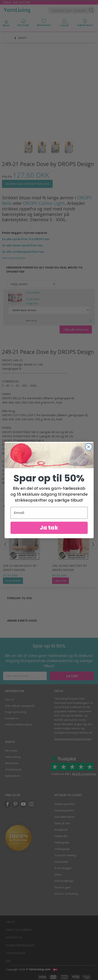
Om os (10, 699)
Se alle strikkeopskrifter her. (24, 252)
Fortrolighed (16, 953)
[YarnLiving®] (17, 10)
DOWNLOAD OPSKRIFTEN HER (27, 184)
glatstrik (72, 466)
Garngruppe (10, 368)
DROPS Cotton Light (44, 203)
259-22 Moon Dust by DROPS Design (20, 568)
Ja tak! (72, 676)
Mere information (14, 258)
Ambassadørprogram (19, 724)
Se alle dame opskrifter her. (23, 245)
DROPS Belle (33, 293)
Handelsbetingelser (20, 945)
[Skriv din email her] (25, 676)
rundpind (12, 453)
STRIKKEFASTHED (15, 462)
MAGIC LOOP (25, 449)
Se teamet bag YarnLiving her (73, 739)
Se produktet (13, 581)
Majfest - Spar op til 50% (17, 2)
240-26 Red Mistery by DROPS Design (69, 568)
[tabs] (85, 23)
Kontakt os (12, 718)
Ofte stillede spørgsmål (20, 706)
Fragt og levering (16, 712)
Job (8, 961)
